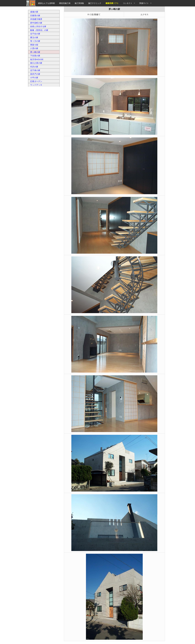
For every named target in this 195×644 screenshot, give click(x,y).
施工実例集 (79, 3)
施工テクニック (95, 3)
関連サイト (144, 3)
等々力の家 (35, 41)
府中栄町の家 (36, 23)
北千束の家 (35, 70)
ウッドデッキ (36, 85)
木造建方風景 (36, 19)
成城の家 (34, 12)
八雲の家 (34, 48)
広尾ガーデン (36, 81)
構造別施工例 (65, 3)
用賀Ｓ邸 (34, 45)
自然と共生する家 (38, 26)
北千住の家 (35, 34)
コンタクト (128, 3)
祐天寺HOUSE (37, 59)
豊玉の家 (34, 37)
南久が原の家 (36, 63)
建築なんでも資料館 (46, 3)
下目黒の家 (35, 56)
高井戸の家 (35, 74)
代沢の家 (34, 67)
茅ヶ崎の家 (35, 52)
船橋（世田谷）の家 (39, 30)
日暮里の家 (35, 16)
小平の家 (34, 78)
